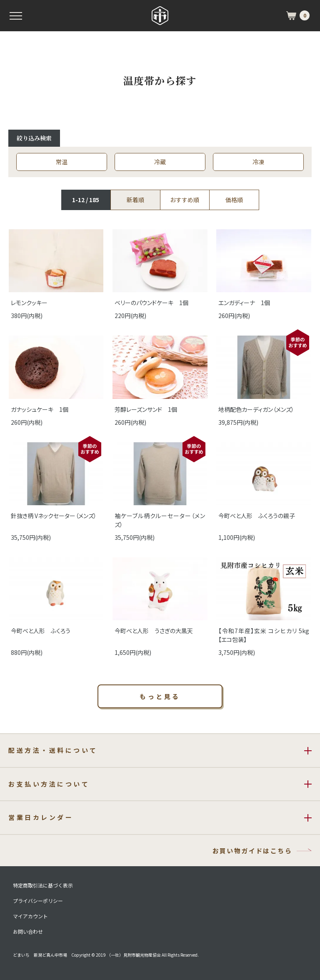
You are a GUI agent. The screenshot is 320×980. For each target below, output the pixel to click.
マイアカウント (30, 916)
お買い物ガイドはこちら (252, 851)
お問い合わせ (28, 932)
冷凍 (258, 162)
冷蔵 (160, 162)
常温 (62, 162)
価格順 (234, 200)
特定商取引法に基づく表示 (43, 885)
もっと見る (160, 696)
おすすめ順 (185, 200)
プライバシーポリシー (38, 901)
